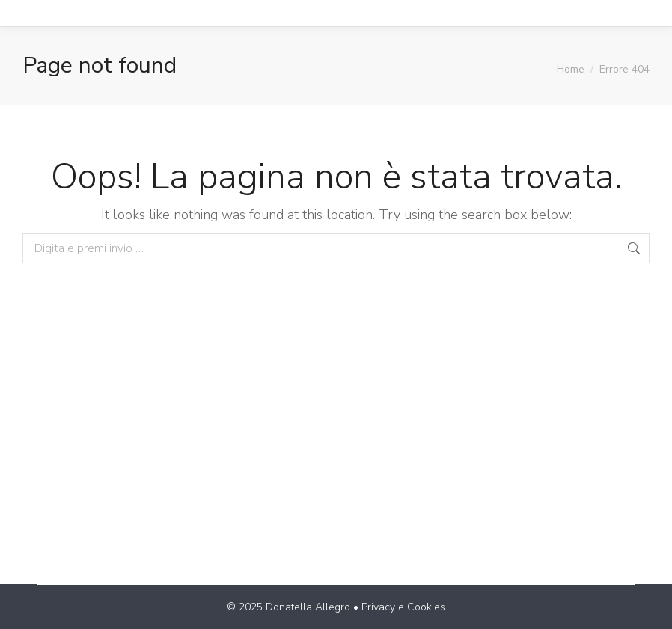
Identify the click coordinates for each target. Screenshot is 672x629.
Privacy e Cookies (403, 607)
